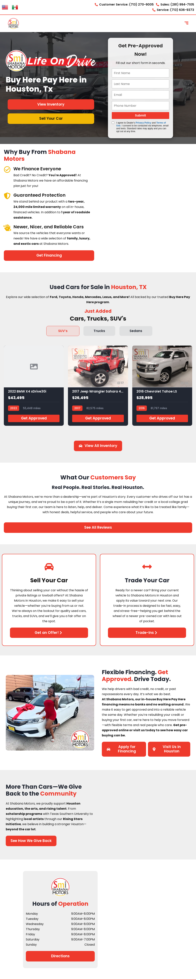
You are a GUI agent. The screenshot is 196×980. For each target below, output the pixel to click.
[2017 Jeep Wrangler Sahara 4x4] (98, 386)
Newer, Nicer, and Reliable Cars (50, 227)
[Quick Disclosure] (113, 123)
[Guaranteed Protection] (7, 196)
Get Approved (34, 418)
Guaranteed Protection (40, 195)
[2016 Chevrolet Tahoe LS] (162, 386)
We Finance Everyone (38, 169)
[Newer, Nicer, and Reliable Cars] (7, 227)
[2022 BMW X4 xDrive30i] (34, 386)
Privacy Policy (143, 123)
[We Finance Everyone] (7, 169)
